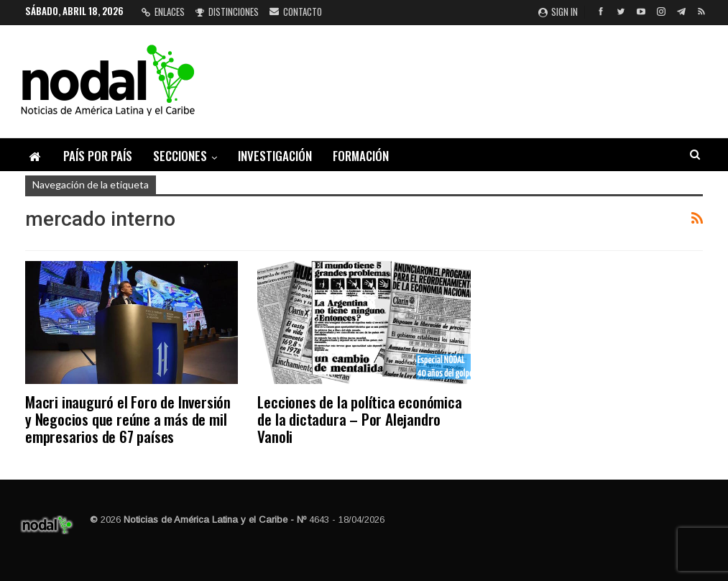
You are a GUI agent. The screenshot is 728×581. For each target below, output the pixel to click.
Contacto (296, 12)
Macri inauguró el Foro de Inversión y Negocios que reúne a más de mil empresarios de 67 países (128, 419)
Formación (361, 156)
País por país (98, 156)
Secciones (180, 156)
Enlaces (163, 12)
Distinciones (227, 12)
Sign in (558, 12)
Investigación (275, 156)
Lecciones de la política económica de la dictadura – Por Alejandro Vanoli (359, 419)
